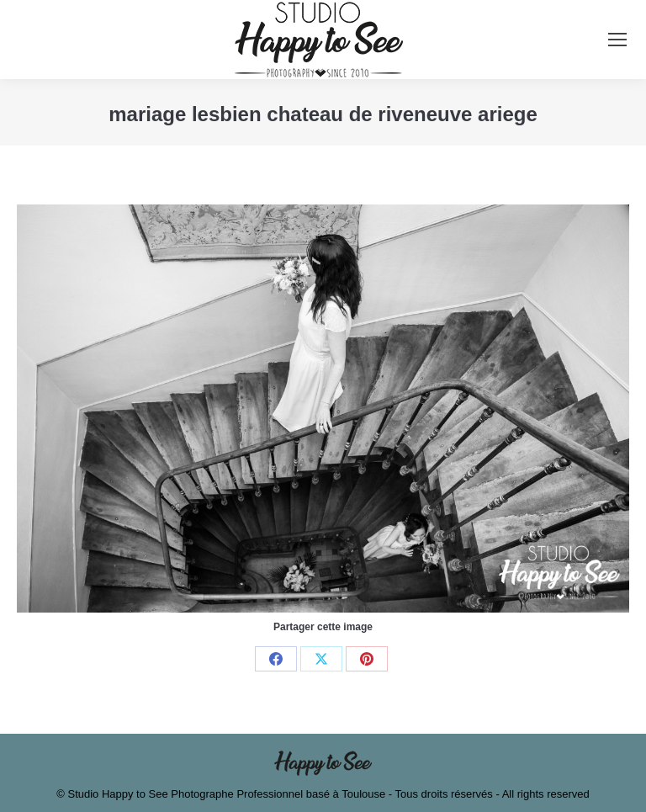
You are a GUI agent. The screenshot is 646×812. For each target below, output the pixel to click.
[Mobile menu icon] (617, 40)
